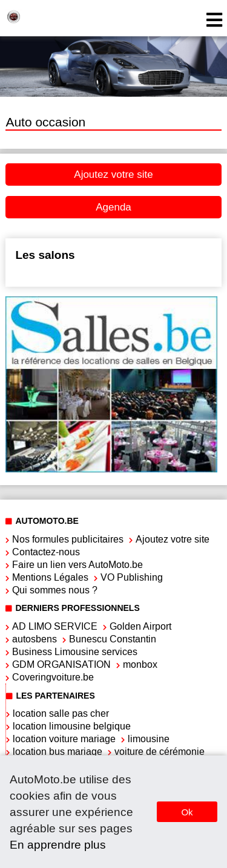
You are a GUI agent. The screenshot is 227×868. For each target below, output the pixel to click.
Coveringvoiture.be (53, 677)
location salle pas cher (61, 713)
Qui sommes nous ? (55, 590)
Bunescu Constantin (113, 639)
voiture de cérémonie (160, 752)
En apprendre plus (58, 845)
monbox (140, 664)
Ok (187, 812)
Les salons (45, 255)
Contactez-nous (46, 552)
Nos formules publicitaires (68, 539)
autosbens (35, 639)
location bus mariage (58, 752)
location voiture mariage (64, 739)
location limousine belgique (72, 726)
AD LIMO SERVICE (55, 626)
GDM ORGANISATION (61, 664)
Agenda (113, 207)
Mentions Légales (50, 577)
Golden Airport (140, 626)
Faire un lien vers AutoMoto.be (77, 565)
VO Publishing (132, 577)
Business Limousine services (75, 652)
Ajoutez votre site (113, 175)
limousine (149, 739)
